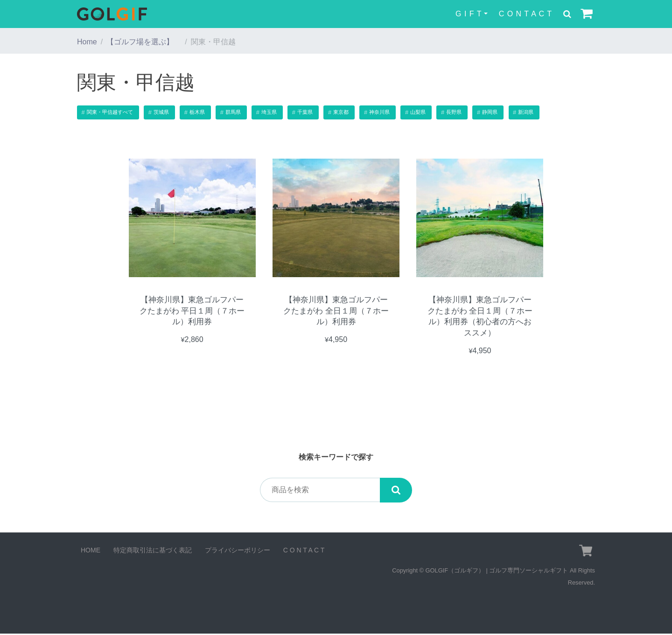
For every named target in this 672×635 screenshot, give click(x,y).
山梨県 (418, 112)
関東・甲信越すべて (110, 112)
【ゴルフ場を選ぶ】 (144, 42)
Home (87, 42)
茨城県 (161, 112)
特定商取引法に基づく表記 (153, 551)
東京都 (341, 112)
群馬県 (233, 112)
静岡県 (490, 112)
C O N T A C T (525, 14)
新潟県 (526, 112)
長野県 (454, 112)
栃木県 (197, 112)
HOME (91, 551)
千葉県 (305, 112)
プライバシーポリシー (238, 551)
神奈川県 (379, 112)
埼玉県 (269, 112)
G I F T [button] (469, 14)
